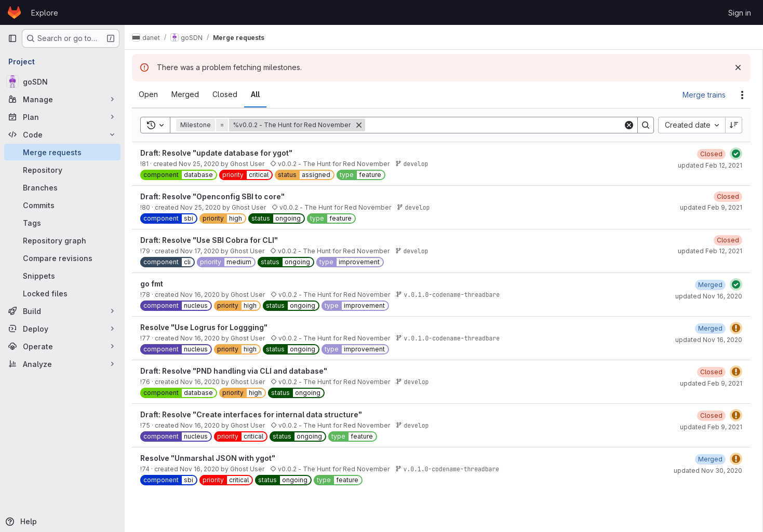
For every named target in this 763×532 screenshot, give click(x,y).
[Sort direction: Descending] (734, 125)
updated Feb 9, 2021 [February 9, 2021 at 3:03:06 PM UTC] (711, 383)
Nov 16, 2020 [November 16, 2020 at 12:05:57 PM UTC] (205, 382)
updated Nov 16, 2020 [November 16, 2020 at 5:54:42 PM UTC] (709, 296)
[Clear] (629, 125)
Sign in (740, 13)
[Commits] (62, 205)
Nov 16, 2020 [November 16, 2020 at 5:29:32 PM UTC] (205, 338)
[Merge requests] (62, 152)
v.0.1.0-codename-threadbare (453, 295)
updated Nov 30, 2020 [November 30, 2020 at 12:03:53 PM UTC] (708, 470)
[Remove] (364, 125)
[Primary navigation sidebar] (12, 38)
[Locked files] (62, 293)
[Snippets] (62, 276)
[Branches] (62, 187)
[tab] (153, 94)
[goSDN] (62, 81)
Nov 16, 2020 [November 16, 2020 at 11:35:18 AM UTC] (205, 425)
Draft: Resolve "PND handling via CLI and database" (239, 371)
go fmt (157, 284)
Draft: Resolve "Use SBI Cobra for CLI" (214, 240)
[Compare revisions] (62, 258)
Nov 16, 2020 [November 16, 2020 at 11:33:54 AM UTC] (205, 469)
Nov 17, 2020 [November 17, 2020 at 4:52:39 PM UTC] (205, 251)
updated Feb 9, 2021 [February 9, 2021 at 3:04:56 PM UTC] (711, 427)
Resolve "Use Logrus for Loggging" (209, 327)
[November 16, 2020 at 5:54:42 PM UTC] (710, 285)
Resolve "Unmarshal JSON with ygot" (213, 458)
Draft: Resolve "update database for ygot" (222, 153)
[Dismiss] (738, 67)
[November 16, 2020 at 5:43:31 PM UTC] (710, 328)
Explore (45, 13)
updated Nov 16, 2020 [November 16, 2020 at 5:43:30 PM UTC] (709, 340)
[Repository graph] (62, 240)
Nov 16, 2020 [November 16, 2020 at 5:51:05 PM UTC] (205, 295)
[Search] (497, 125)
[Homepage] (14, 12)
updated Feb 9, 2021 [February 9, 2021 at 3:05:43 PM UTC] (711, 207)
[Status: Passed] (736, 154)
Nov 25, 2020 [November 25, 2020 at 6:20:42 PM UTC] (204, 164)
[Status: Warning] (736, 328)
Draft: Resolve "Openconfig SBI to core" (218, 196)
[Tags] (62, 223)
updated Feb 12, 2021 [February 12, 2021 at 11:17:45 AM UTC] (710, 251)
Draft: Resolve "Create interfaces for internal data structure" (256, 414)
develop (417, 164)
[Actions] (742, 95)
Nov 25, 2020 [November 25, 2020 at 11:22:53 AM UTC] (206, 207)
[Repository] (62, 170)
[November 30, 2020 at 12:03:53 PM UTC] (710, 459)
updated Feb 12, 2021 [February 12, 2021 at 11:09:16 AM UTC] (710, 165)
